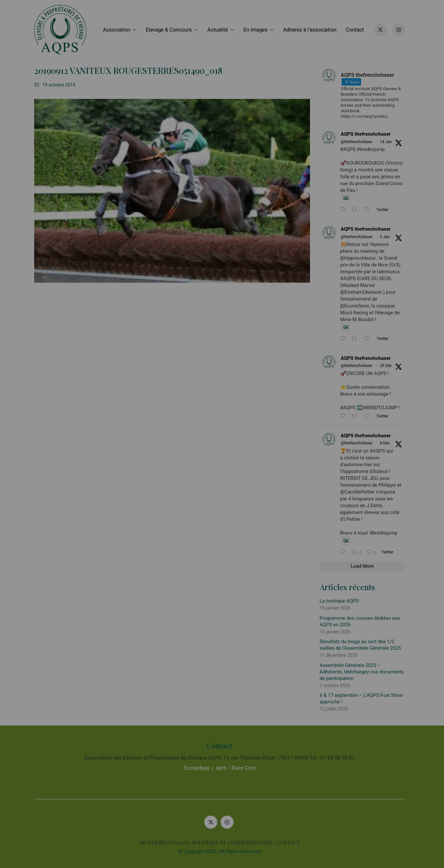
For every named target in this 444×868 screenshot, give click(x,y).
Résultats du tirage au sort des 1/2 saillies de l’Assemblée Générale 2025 (363, 645)
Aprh (224, 768)
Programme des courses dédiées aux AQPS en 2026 (362, 621)
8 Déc (387, 443)
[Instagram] (229, 822)
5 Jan (387, 237)
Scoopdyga (199, 768)
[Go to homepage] (63, 30)
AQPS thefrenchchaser (368, 134)
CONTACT (290, 843)
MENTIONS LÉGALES (166, 843)
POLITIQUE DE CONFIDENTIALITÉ (235, 843)
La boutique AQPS (342, 601)
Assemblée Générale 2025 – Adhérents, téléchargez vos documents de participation (364, 672)
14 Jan (388, 142)
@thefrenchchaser (359, 142)
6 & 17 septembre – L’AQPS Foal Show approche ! (364, 698)
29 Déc (388, 366)
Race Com (246, 768)
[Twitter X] (213, 822)
